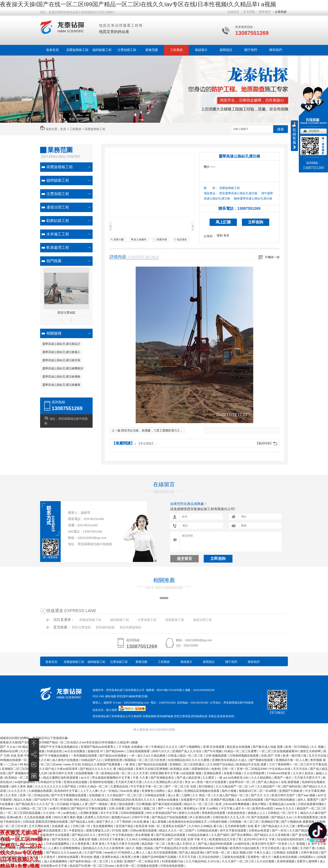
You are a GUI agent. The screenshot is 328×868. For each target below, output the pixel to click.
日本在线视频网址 (58, 844)
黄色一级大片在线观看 (212, 782)
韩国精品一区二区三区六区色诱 (145, 760)
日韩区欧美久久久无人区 (229, 817)
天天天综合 (301, 769)
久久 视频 (318, 747)
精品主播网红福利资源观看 (61, 778)
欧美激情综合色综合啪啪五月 (188, 822)
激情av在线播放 (169, 800)
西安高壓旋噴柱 (131, 627)
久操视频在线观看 (41, 791)
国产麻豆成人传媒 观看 (268, 747)
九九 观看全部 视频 (85, 839)
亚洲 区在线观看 (214, 747)
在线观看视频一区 (88, 773)
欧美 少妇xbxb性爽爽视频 (233, 804)
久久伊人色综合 (304, 773)
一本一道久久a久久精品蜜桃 (147, 756)
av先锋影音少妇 (239, 778)
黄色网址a (191, 808)
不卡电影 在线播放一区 (134, 747)
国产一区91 (280, 830)
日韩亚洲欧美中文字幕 (165, 773)
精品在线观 (126, 769)
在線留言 (233, 12)
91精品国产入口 (92, 760)
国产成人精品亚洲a (192, 852)
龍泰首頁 (52, 50)
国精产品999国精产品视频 (159, 857)
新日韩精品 (206, 786)
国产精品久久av (282, 817)
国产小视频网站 (191, 747)
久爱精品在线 (120, 786)
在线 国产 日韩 (271, 756)
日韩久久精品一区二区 (94, 786)
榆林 (132, 696)
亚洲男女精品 (111, 857)
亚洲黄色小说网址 (154, 791)
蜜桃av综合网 (9, 751)
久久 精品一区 (202, 795)
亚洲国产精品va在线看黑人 (99, 747)
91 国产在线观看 (258, 817)
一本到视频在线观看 (84, 756)
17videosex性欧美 (279, 773)
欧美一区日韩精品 (298, 747)
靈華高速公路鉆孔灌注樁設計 (61, 344)
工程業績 (176, 50)
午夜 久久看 (141, 778)
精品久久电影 (23, 800)
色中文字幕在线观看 (234, 830)
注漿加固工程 (127, 50)
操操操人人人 (257, 813)
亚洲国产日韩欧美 (291, 791)
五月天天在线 (318, 756)
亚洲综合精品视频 (76, 782)
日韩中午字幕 (141, 817)
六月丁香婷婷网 (280, 764)
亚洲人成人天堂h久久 (182, 844)
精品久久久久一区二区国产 (177, 830)
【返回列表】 (264, 443)
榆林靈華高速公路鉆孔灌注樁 (253, 198)
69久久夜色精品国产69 (162, 813)
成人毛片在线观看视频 (163, 852)
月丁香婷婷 (124, 822)
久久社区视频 (266, 861)
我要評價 (162, 240)
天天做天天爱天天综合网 (123, 844)
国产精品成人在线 (83, 822)
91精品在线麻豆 (199, 835)
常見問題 (249, 12)
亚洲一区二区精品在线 (35, 795)
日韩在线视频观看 (133, 813)
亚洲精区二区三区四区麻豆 (188, 764)
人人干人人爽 (89, 791)
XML (102, 696)
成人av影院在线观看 (250, 800)
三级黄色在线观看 (234, 857)
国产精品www (115, 751)
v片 (253, 786)
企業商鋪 (281, 12)
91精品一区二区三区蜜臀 (241, 751)
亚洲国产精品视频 (223, 800)
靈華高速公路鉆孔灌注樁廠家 (61, 385)
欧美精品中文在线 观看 (252, 764)
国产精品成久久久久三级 (279, 826)
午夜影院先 (77, 830)
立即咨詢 (256, 222)
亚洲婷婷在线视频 (102, 782)
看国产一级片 (283, 778)
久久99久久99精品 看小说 (206, 826)
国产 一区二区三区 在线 (181, 786)
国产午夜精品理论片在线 (172, 848)
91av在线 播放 (130, 791)
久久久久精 (43, 760)
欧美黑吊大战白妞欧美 (245, 848)
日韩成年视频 (219, 822)
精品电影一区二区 (154, 844)
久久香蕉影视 (81, 844)
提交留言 (185, 559)
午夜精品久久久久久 (165, 747)
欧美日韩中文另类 (62, 773)
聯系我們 (265, 12)
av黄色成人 (71, 813)
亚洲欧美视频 (89, 813)
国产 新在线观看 (303, 835)
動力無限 (112, 710)
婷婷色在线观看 (69, 857)
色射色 (216, 769)
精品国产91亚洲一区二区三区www (92, 866)
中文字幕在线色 (123, 835)
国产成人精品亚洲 (189, 778)
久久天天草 (140, 773)
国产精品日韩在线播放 (281, 800)
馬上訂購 (223, 222)
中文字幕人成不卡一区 (236, 808)
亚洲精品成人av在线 (283, 804)
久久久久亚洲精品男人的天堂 (164, 782)
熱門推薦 (54, 261)
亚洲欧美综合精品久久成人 (230, 760)
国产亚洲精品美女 (163, 778)
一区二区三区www (50, 764)
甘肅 (144, 696)
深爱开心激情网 (307, 861)
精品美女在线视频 (239, 747)
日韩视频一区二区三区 (244, 822)
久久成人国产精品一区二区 (231, 795)
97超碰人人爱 (79, 804)
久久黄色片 (49, 857)
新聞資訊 (226, 50)
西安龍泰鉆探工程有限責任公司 (125, 690)
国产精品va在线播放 (113, 756)
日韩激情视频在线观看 (244, 756)
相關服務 (54, 333)
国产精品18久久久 (84, 835)
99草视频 (222, 848)
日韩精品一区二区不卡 (283, 813)
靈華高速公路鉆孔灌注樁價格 (61, 377)
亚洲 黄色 (99, 844)
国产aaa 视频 (307, 795)
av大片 (86, 778)
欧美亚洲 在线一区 (148, 826)
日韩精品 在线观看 (286, 852)
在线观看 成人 (62, 826)
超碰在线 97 (96, 751)
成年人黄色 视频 (22, 786)
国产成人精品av (268, 782)
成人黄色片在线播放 (66, 760)
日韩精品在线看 (155, 795)
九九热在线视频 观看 (38, 817)
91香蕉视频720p (173, 861)
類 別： (211, 188)
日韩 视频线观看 (217, 756)
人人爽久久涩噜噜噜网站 (64, 848)
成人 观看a (175, 791)
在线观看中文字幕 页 (195, 800)
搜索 (281, 129)
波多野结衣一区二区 (243, 782)
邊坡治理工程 (58, 207)
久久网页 (209, 778)
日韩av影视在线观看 (144, 830)
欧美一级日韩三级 (295, 756)
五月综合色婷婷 (209, 857)
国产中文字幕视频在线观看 (69, 795)
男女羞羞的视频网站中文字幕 (112, 778)
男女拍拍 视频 (91, 857)
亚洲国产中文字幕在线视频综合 (58, 747)
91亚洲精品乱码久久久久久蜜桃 (189, 760)
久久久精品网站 (262, 778)
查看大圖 (119, 240)
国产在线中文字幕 (46, 800)
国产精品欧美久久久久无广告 (35, 804)
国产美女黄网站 (242, 835)
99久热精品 (82, 800)
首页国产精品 (125, 826)
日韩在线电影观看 (172, 866)
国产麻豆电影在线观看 (168, 804)
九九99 (43, 773)
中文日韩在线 (271, 848)
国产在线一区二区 (219, 852)
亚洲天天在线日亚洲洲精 (152, 769)
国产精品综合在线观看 (153, 764)
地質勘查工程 (175, 620)
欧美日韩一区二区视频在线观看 (138, 866)
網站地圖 (111, 696)
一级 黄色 (129, 764)
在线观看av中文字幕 (54, 866)
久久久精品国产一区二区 (232, 786)
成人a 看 (174, 795)
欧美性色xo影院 (263, 808)
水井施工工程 (58, 234)
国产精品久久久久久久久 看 (98, 769)
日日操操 (62, 804)
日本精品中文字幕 (50, 782)
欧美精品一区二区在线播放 (23, 778)
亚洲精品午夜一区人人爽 (292, 760)
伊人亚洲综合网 (200, 817)
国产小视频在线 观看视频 (298, 822)
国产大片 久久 (261, 795)
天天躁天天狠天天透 (129, 782)
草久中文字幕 (110, 813)
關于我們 (251, 50)
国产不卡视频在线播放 (54, 756)
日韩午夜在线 (310, 852)
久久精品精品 (100, 800)
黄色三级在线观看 (122, 804)
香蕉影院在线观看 (214, 813)
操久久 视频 (134, 848)
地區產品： (211, 193)
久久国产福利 (220, 835)
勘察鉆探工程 (58, 221)
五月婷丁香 (307, 848)
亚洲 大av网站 (209, 808)
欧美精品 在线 (180, 769)
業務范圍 (152, 50)
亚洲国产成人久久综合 (187, 751)
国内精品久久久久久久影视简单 (104, 848)
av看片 (54, 808)
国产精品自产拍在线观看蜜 (170, 817)
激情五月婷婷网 (311, 751)
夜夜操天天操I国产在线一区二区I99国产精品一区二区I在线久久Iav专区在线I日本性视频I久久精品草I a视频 (138, 4)
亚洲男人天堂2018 (97, 817)
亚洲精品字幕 (270, 822)
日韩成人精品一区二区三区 (186, 756)
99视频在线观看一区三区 (17, 760)
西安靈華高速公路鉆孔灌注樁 (238, 193)
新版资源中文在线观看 (55, 835)
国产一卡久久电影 (170, 808)
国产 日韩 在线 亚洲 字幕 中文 (187, 839)
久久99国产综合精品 (221, 764)
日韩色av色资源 (259, 830)
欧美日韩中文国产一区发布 (270, 844)
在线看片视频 (233, 773)
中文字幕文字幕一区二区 (147, 786)
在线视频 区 (97, 795)
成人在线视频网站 (56, 861)
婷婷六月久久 (161, 751)
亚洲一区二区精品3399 (252, 769)
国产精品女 (134, 808)
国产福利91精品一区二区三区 (89, 861)
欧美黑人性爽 (131, 857)
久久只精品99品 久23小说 (203, 861)
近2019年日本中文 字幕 (260, 839)
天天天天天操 (188, 857)
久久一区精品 (109, 791)
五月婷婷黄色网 (235, 826)
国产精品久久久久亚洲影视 (272, 835)
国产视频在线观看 (262, 760)
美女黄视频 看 (145, 835)
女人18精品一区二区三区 (31, 808)
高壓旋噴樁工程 (77, 50)
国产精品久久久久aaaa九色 (64, 852)
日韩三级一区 (82, 826)
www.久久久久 (285, 808)
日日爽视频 (143, 804)
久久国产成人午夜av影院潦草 (59, 769)
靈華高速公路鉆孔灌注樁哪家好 (63, 368)
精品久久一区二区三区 (199, 804)
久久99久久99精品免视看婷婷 (146, 839)
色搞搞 (149, 848)
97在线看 (66, 800)
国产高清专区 (61, 839)
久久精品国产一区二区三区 (125, 795)
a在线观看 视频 (192, 773)
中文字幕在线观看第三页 (51, 830)
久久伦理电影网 (255, 773)
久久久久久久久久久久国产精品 (56, 786)
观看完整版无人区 (98, 830)
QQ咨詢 (314, 131)
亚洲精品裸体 (213, 773)
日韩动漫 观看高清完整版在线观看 (46, 822)
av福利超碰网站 (25, 782)
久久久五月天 (17, 791)
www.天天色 (72, 764)
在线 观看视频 (291, 782)
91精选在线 (55, 751)
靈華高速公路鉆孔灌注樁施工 (61, 352)
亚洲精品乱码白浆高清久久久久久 (134, 800)
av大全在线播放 (75, 751)
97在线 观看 (120, 830)
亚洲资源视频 (286, 861)
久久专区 (12, 795)
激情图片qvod (121, 817)
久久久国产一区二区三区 (239, 861)
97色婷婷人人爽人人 (132, 852)
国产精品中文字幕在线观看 (89, 808)
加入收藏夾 (140, 240)
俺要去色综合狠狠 (286, 857)
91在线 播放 (142, 822)
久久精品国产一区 (269, 786)
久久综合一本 (52, 813)
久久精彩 (117, 861)
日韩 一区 (228, 769)
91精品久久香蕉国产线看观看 (101, 764)
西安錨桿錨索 (105, 627)
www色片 (110, 852)
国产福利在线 (292, 786)
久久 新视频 (298, 844)
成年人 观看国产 (308, 800)
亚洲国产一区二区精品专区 (142, 861)
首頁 (63, 129)
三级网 (186, 795)
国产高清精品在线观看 (171, 835)
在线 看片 (254, 826)
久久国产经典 (93, 852)
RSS (96, 696)
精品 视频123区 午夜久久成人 (253, 852)
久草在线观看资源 (307, 817)
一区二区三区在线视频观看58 (279, 751)
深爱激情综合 (201, 769)
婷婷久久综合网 (189, 813)
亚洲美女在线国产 (175, 826)
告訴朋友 (182, 240)
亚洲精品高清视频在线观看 (202, 791)
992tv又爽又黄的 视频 (68, 817)
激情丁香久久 (105, 822)
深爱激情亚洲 (114, 760)
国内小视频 (230, 791)
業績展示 (201, 50)
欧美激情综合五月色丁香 (226, 839)
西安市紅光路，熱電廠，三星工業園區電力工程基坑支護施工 (161, 430)
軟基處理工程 (58, 248)
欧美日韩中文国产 (284, 795)
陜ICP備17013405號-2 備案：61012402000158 (186, 690)
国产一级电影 (99, 804)
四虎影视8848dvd (202, 848)
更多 (226, 235)
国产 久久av (8, 747)
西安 (120, 696)
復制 (220, 235)
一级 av (221, 778)
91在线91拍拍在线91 (291, 839)
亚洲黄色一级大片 (260, 857)
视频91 (65, 808)
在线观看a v (308, 857)
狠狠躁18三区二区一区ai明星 (258, 791)
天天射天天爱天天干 (308, 778)
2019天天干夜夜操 (112, 839)
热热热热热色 (237, 813)
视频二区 (150, 808)
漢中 (126, 696)
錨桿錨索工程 (102, 50)
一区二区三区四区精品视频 (23, 813)
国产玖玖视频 (213, 751)
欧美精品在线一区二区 (117, 773)
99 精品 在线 (27, 747)
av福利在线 (243, 844)
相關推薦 (164, 580)
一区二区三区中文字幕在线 (310, 764)
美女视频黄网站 (104, 826)
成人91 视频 (290, 848)
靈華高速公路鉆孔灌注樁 (239, 156)
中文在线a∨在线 (280, 769)
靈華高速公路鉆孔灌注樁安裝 (61, 360)
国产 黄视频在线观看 (22, 773)
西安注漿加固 (66, 313)
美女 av (190, 782)
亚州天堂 (104, 835)
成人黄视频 (159, 822)
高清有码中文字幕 (66, 791)
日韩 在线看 (117, 808)
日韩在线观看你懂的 (312, 804)
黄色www (7, 808)
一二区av (12, 764)
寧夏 (138, 696)
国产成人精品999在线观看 (216, 844)
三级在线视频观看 (138, 751)
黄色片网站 (260, 804)
